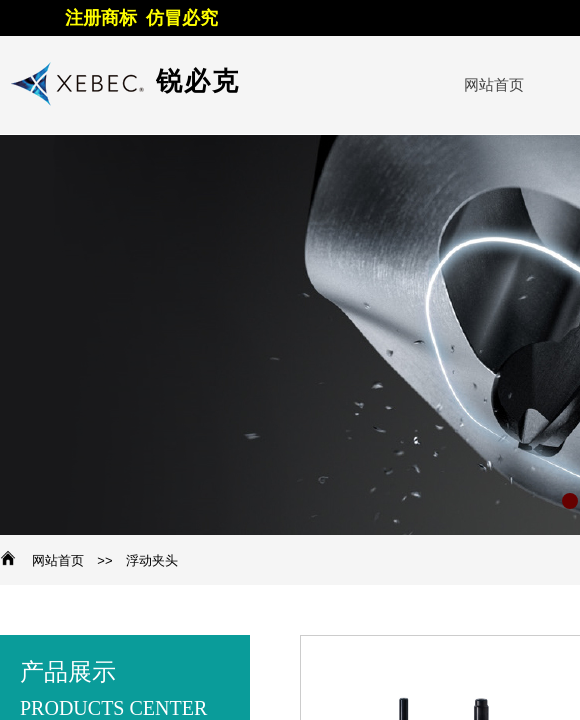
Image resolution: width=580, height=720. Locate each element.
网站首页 (58, 560)
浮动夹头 (152, 560)
